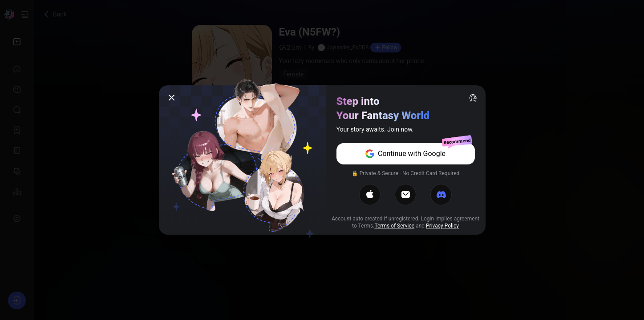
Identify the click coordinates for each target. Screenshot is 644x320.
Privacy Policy (442, 226)
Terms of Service (394, 226)
